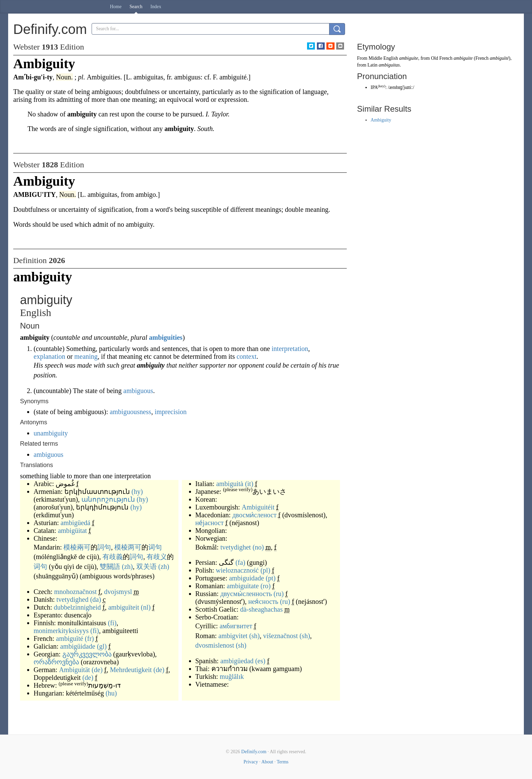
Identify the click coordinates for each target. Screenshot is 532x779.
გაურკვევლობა (87, 654)
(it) (249, 484)
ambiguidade (246, 578)
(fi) (112, 623)
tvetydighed (72, 599)
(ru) (279, 594)
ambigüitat (73, 531)
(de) (97, 670)
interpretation (290, 349)
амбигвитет (236, 626)
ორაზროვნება (56, 662)
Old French (442, 58)
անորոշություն (108, 499)
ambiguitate (243, 586)
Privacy (251, 762)
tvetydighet (235, 547)
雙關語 (110, 567)
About (267, 762)
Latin (373, 65)
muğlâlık (232, 676)
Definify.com (254, 752)
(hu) (111, 693)
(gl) (102, 646)
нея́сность (263, 601)
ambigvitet (233, 636)
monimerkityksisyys (61, 631)
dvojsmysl (118, 592)
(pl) (265, 570)
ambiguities (166, 337)
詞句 (104, 547)
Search (136, 7)
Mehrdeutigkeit (131, 670)
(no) (258, 547)
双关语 (147, 567)
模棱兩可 (77, 547)
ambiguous (138, 391)
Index (156, 7)
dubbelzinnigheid (77, 607)
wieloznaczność (237, 570)
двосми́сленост (254, 515)
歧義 (116, 557)
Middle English (383, 58)
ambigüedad (237, 661)
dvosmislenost (215, 645)
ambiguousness (130, 412)
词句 (155, 547)
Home (116, 7)
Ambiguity (381, 120)
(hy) (137, 491)
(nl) (146, 607)
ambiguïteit (124, 607)
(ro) (266, 586)
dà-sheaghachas (262, 609)
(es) (260, 661)
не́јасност (210, 523)
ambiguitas (389, 65)
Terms (282, 762)
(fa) (240, 562)
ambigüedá (75, 523)
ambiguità (230, 484)
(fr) (89, 638)
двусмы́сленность (246, 594)
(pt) (271, 578)
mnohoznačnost (76, 592)
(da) (96, 599)
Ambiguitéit (258, 507)
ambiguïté (70, 638)
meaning (86, 356)
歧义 (160, 557)
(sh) (254, 636)
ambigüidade (78, 646)
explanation (49, 356)
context (246, 356)
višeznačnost (281, 636)
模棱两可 (128, 547)
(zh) (127, 567)
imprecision (171, 412)
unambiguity (51, 433)
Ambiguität (74, 670)
